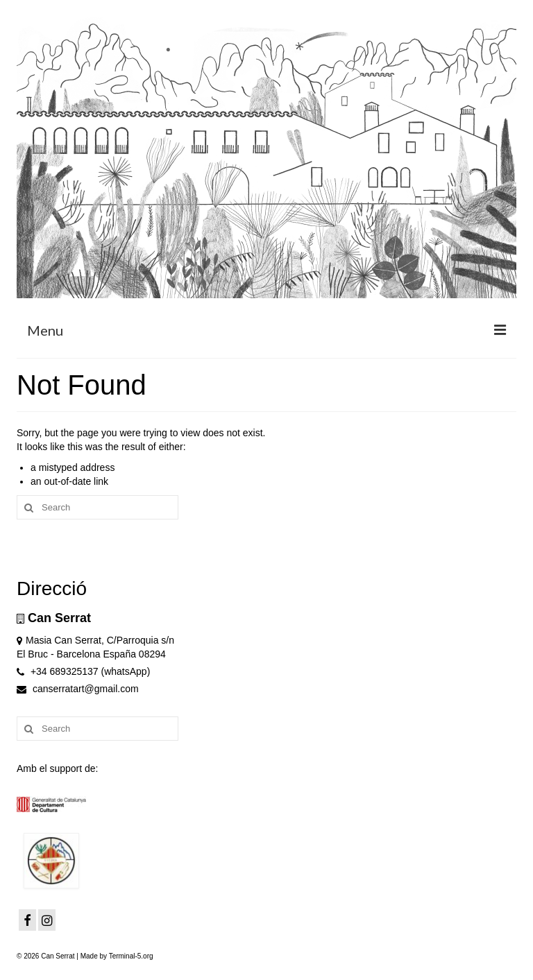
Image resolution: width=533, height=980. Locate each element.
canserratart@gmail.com (78, 689)
